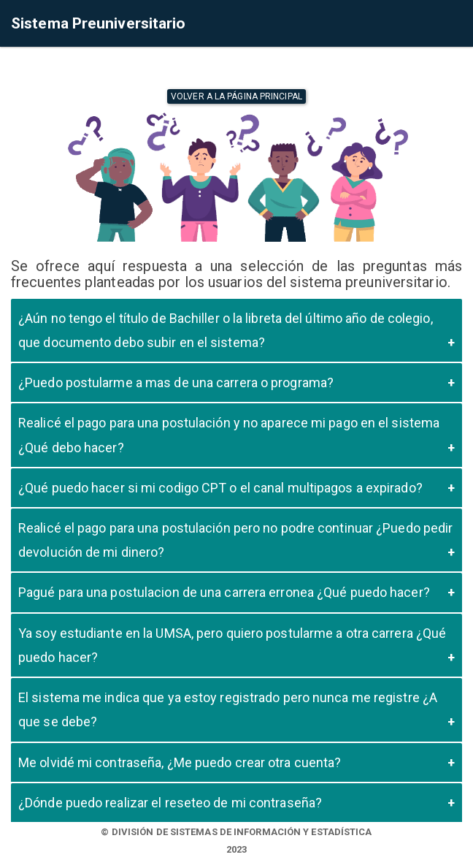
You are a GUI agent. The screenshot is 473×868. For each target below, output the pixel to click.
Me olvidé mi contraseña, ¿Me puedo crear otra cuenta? (180, 762)
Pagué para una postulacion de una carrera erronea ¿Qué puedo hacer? (224, 592)
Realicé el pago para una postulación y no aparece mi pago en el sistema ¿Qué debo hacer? (229, 435)
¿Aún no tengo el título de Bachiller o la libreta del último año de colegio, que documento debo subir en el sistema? (226, 330)
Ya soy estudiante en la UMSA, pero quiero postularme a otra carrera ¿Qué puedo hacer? (232, 645)
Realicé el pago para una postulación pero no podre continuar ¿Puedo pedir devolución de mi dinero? (235, 540)
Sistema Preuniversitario (98, 23)
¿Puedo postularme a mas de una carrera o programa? (176, 382)
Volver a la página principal (236, 96)
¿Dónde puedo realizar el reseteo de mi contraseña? (170, 803)
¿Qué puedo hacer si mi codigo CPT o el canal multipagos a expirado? (220, 488)
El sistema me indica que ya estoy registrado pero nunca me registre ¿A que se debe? (228, 709)
